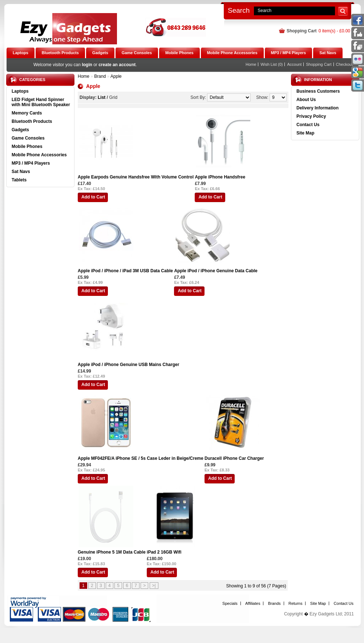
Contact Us (308, 125)
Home (251, 64)
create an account (117, 65)
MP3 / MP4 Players (31, 163)
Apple (116, 76)
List (102, 97)
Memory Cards (27, 113)
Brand (100, 76)
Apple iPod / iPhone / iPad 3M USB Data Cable (125, 271)
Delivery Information (318, 108)
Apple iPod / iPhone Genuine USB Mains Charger (128, 365)
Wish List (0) (272, 64)
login (87, 65)
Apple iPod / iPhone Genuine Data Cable (216, 271)
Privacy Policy (311, 116)
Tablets (19, 180)
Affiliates (253, 603)
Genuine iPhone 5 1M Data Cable (112, 552)
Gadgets (20, 130)
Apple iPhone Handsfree (220, 177)
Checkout (344, 64)
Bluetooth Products (32, 121)
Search (239, 10)
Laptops (20, 91)
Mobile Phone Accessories (39, 155)
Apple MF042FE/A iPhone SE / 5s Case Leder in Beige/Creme (141, 458)
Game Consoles (28, 138)
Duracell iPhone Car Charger (234, 458)
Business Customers (318, 91)
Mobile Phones (27, 146)
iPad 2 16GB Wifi (164, 552)
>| (154, 586)
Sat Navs (21, 172)
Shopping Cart (319, 64)
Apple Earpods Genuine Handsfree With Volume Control (136, 177)
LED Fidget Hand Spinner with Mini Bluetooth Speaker (41, 102)
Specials (230, 603)
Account (294, 64)
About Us (306, 100)
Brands (274, 603)
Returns (296, 603)
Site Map (305, 133)
